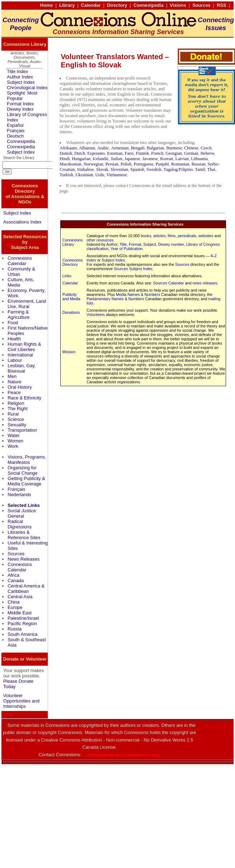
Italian (116, 159)
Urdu (100, 175)
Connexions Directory (73, 262)
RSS (221, 5)
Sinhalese (86, 169)
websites (206, 236)
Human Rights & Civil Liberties (24, 347)
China (13, 602)
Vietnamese (117, 175)
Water (14, 435)
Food (13, 323)
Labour (15, 360)
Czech (206, 148)
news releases (205, 283)
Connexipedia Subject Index (21, 149)
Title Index (17, 71)
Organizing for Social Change (22, 470)
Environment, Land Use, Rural (27, 304)
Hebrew (207, 153)
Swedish (154, 169)
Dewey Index (20, 109)
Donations (71, 312)
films (171, 236)
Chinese (191, 148)
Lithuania (199, 159)
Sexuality (17, 425)
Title (123, 244)
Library (67, 5)
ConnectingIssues (216, 24)
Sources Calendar (169, 283)
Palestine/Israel (23, 618)
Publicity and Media (71, 297)
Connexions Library (73, 242)
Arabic (103, 148)
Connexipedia (149, 5)
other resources (100, 240)
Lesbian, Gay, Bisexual (22, 368)
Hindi (65, 159)
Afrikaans (68, 148)
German (191, 153)
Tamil (200, 169)
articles (159, 236)
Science (16, 419)
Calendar (91, 5)
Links (67, 276)
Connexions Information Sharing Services (145, 224)
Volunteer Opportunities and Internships (21, 701)
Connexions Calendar (20, 261)
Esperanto (96, 153)
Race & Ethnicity (24, 398)
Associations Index (22, 222)
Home (47, 5)
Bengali (138, 148)
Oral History (20, 387)
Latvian (182, 159)
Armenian (120, 148)
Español (15, 125)
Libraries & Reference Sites (24, 535)
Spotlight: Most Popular (22, 96)
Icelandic (101, 159)
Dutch (80, 153)
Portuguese (144, 164)
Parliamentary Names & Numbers (115, 299)
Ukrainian (84, 175)
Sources (201, 5)
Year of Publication (126, 249)
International (20, 355)
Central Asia (20, 597)
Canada (16, 581)
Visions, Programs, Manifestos (27, 460)
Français (16, 131)
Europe (15, 607)
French (157, 153)
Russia (15, 629)
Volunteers (96, 315)
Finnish (142, 153)
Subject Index (21, 82)
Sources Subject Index (133, 269)
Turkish (66, 175)
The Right (17, 409)
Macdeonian (70, 164)
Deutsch (15, 136)
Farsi (129, 153)
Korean (166, 159)
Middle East (20, 613)
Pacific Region (22, 624)
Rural (13, 414)
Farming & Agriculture (18, 315)
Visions (178, 5)
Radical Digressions (20, 524)
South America (22, 634)
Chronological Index (27, 88)
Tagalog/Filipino (178, 169)
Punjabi (162, 164)
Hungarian (81, 159)
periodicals (187, 236)
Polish (126, 164)
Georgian (173, 153)
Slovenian (119, 169)
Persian (112, 164)
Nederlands (19, 495)
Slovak (102, 169)
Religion (16, 403)
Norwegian (93, 164)
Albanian (87, 148)
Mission (69, 352)
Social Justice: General (22, 513)
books (146, 236)
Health (14, 339)
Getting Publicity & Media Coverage (26, 481)
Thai (211, 169)
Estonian (115, 153)
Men (12, 376)
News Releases (23, 559)
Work (13, 446)
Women (15, 441)
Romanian (180, 164)
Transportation (22, 430)
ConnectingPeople (21, 24)
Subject (150, 244)
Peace (14, 392)
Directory (117, 5)
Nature (14, 382)
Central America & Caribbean (26, 589)
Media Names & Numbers (138, 294)
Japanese (132, 159)
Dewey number (171, 244)
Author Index (20, 77)
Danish (66, 153)
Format (135, 244)
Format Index (20, 104)
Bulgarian (155, 148)
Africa (13, 575)
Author (112, 244)
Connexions (68, 755)
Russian (199, 164)
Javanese (150, 159)
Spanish (137, 169)
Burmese (174, 148)
